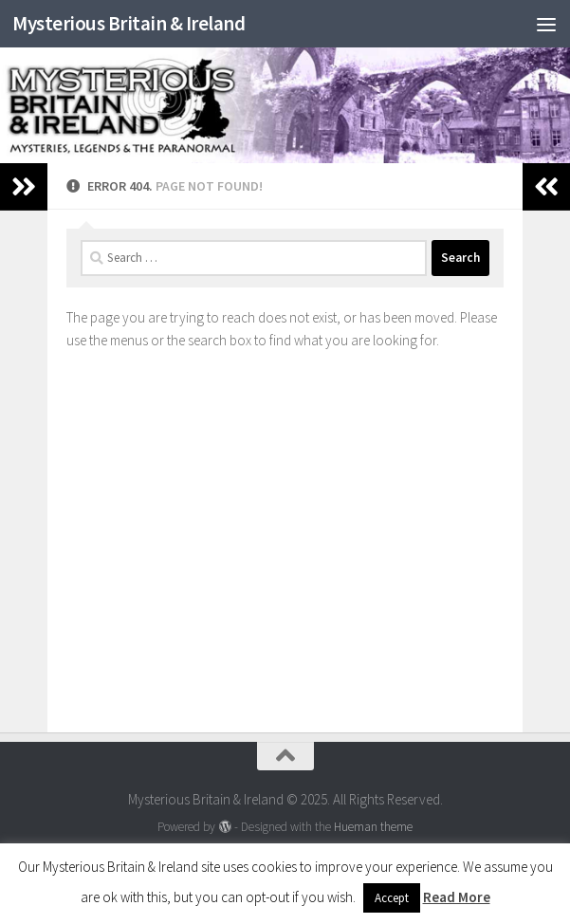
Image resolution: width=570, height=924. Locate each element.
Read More (457, 897)
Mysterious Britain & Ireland (129, 23)
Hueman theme (373, 827)
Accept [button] (392, 898)
